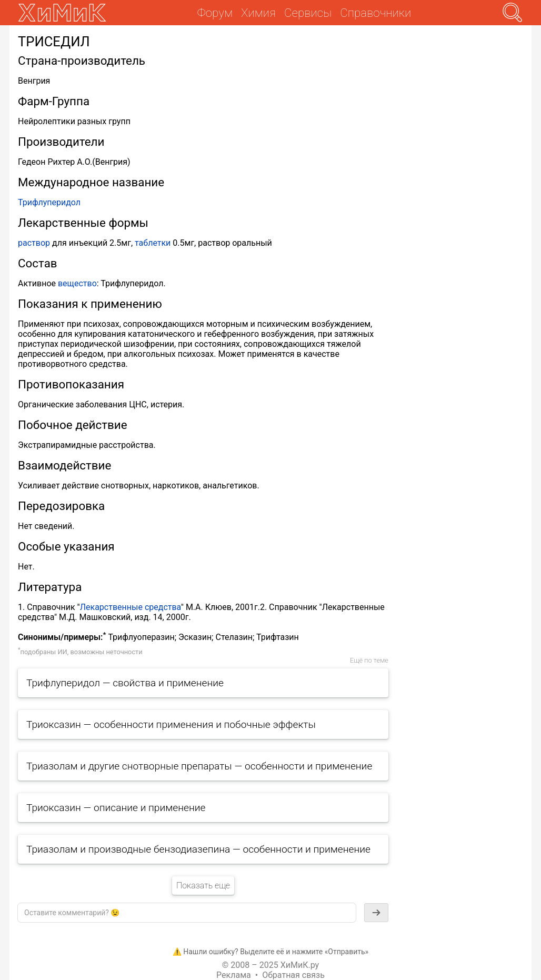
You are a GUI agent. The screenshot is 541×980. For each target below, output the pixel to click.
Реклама (234, 975)
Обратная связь (293, 975)
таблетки (153, 243)
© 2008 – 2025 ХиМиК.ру (270, 965)
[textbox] (187, 913)
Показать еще (203, 886)
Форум (215, 13)
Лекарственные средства (131, 607)
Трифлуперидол (49, 202)
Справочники (375, 13)
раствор (34, 243)
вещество (77, 283)
